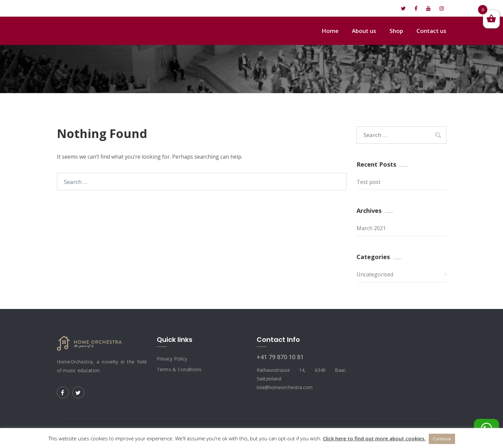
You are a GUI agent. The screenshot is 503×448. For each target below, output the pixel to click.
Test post (369, 182)
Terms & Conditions (179, 369)
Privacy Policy (172, 359)
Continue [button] (442, 439)
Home (330, 31)
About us (364, 31)
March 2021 (371, 228)
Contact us (431, 31)
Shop (396, 31)
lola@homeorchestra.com (94, 8)
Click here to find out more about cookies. (374, 438)
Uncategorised (375, 274)
